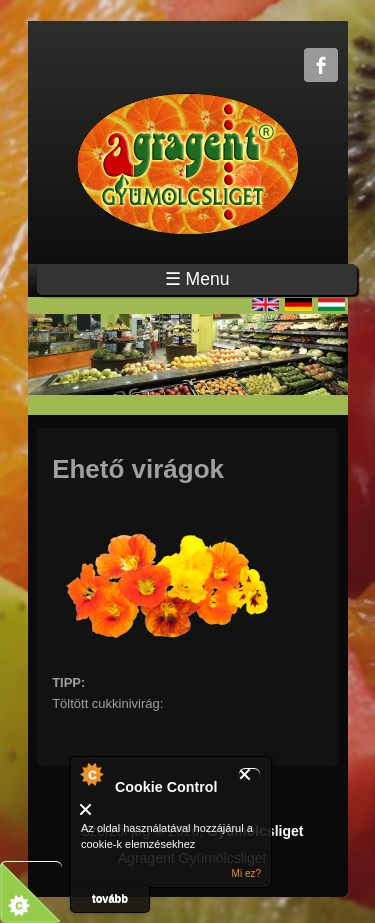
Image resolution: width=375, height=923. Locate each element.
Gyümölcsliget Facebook (321, 65)
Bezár (249, 774)
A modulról (91, 774)
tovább (110, 898)
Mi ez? (246, 873)
